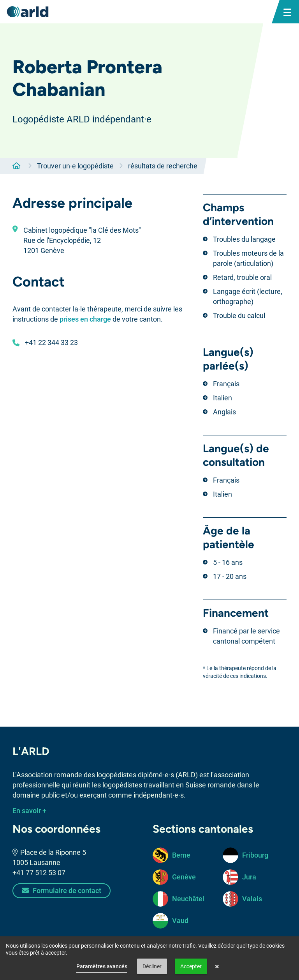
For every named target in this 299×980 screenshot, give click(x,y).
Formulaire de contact (62, 891)
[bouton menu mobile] (287, 12)
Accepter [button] (191, 966)
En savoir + (29, 811)
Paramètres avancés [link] (102, 966)
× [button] (217, 966)
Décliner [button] (152, 966)
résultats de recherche (163, 166)
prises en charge (85, 319)
